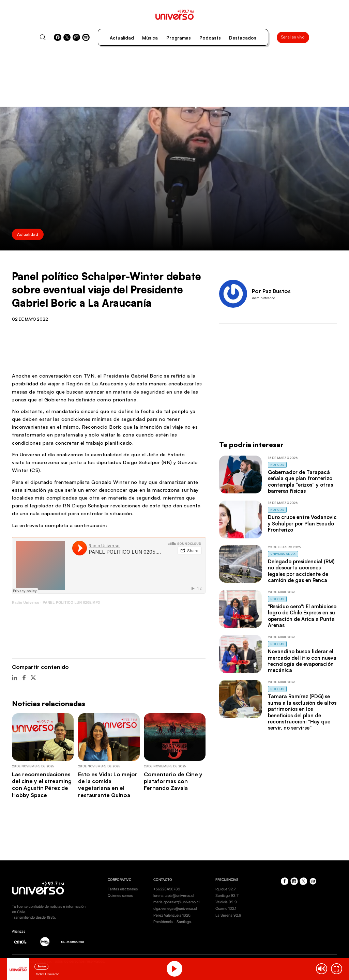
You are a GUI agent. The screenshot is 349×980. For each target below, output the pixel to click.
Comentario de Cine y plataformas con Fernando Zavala (173, 781)
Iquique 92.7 (226, 889)
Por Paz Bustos (271, 291)
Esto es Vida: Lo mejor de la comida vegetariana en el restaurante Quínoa (108, 785)
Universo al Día (283, 554)
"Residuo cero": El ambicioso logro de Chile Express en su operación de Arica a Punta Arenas (302, 616)
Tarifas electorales (123, 889)
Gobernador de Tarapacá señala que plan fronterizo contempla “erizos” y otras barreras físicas (300, 481)
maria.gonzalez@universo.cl (176, 902)
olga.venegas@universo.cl (175, 909)
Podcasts (210, 38)
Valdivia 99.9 (226, 902)
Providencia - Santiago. (173, 922)
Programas (179, 38)
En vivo (42, 966)
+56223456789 (167, 889)
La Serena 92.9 (228, 915)
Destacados (243, 38)
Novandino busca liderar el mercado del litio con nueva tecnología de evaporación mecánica (302, 661)
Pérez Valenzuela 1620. (172, 915)
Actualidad (122, 38)
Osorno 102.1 (226, 909)
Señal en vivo (293, 37)
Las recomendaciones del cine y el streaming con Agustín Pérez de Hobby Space (42, 785)
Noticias (277, 465)
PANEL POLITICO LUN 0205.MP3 (71, 603)
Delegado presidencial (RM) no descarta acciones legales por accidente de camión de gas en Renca (301, 571)
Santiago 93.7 (227, 896)
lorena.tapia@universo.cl (174, 896)
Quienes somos (120, 896)
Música (150, 38)
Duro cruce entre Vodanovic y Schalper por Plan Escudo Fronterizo (302, 523)
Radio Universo (26, 603)
